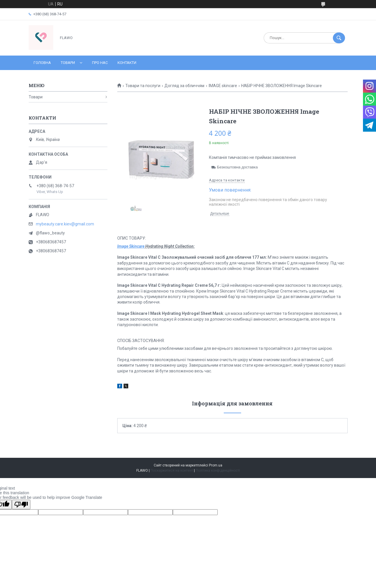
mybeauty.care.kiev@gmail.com (65, 224)
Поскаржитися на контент (172, 471)
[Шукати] (339, 38)
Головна (42, 63)
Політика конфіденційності (218, 471)
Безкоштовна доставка (237, 167)
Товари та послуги (143, 86)
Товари (68, 63)
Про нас (100, 63)
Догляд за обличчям (184, 86)
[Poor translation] (21, 505)
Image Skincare (131, 246)
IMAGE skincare (223, 86)
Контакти (127, 63)
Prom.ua (216, 465)
